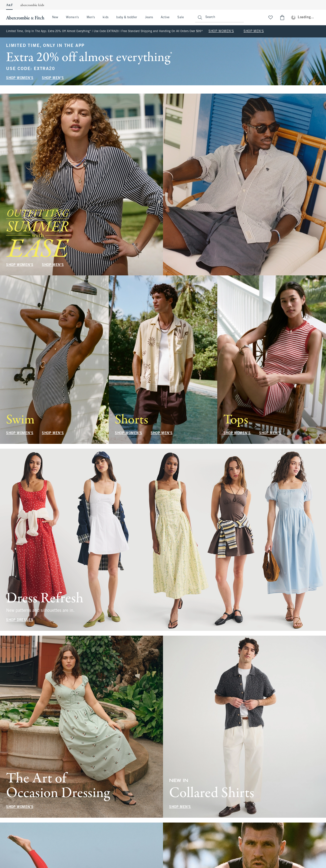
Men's (91, 18)
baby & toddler (127, 18)
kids (106, 18)
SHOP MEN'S (254, 31)
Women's (72, 18)
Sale (181, 18)
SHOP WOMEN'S (221, 31)
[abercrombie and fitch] (25, 18)
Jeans (149, 18)
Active (165, 18)
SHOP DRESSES (20, 620)
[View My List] (271, 18)
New (55, 18)
